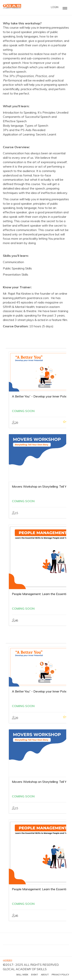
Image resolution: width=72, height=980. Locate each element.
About (45, 975)
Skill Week (22, 975)
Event (35, 975)
